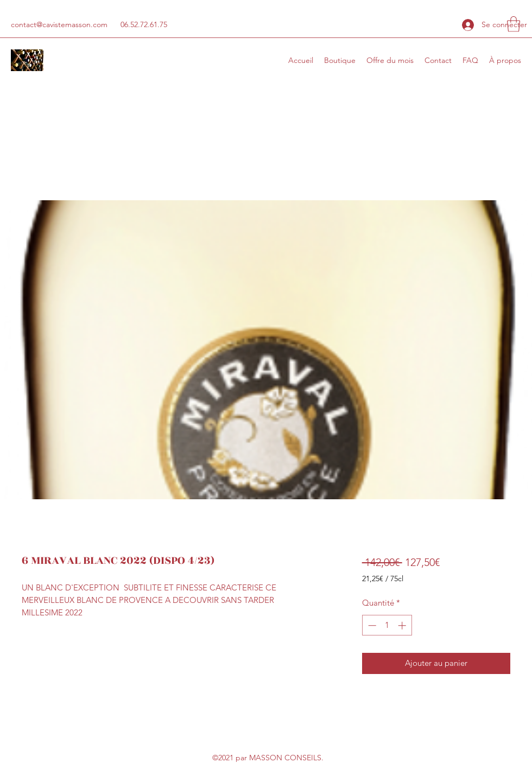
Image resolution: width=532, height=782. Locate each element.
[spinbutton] (387, 625)
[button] (514, 24)
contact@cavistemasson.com (59, 24)
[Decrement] (371, 625)
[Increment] (403, 625)
